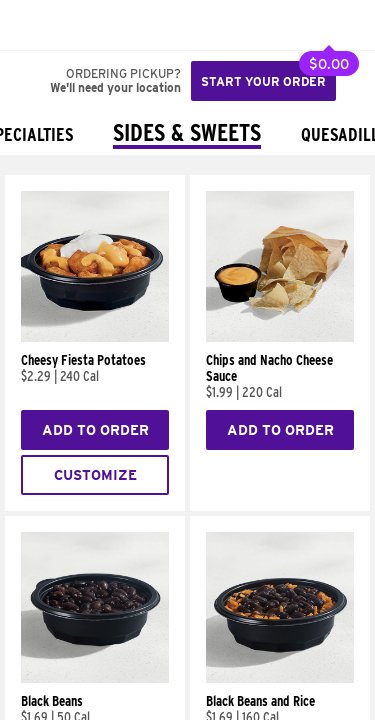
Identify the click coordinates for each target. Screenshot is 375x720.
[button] (82, 25)
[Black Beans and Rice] (280, 678)
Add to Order (95, 430)
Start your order (263, 81)
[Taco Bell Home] (35, 25)
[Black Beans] (95, 678)
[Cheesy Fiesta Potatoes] (95, 337)
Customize (95, 475)
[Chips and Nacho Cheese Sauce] (280, 337)
